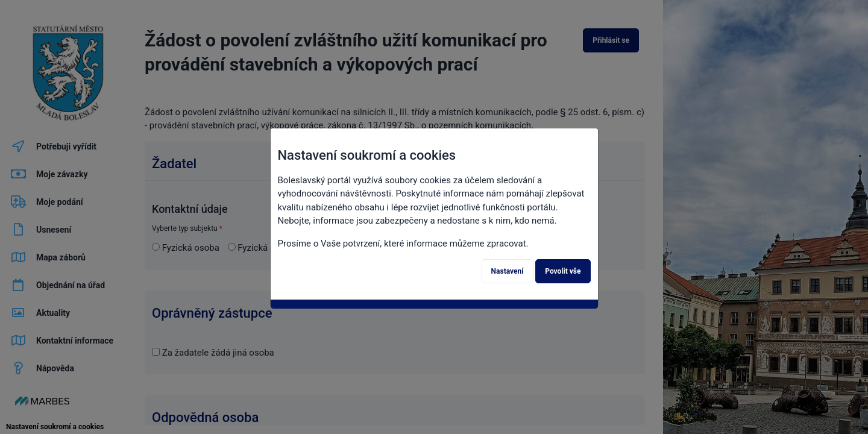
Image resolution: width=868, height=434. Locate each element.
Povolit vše (563, 271)
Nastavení (508, 271)
